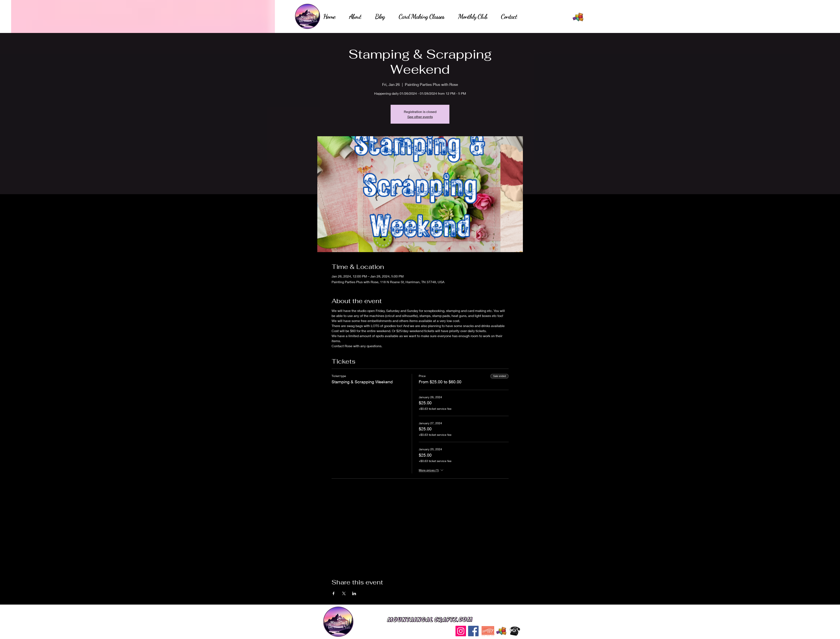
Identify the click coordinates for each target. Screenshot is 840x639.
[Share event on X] (344, 593)
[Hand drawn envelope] (578, 17)
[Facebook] (473, 631)
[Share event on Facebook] (334, 593)
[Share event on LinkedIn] (354, 593)
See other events (420, 117)
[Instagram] (461, 631)
